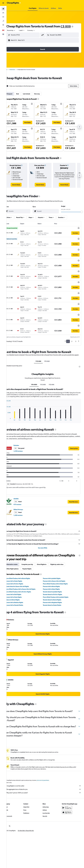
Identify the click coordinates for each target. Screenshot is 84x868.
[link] (21, 185)
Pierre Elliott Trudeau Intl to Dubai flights (58, 564)
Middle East (18, 70)
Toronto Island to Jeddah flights (55, 572)
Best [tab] (23, 94)
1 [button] (68, 319)
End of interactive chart (11, 399)
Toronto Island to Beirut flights (55, 580)
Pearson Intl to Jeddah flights (54, 559)
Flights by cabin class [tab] (62, 545)
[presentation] (78, 27)
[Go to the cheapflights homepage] (14, 3)
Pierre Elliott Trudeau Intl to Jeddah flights (58, 577)
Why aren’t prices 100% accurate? (46, 779)
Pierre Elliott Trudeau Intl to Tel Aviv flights (23, 572)
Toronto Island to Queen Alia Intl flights (22, 567)
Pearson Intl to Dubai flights (19, 561)
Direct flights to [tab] (47, 545)
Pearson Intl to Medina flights (19, 583)
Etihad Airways (24, 490)
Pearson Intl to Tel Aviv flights (19, 564)
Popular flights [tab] (32, 549)
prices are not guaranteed (48, 767)
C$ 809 (71, 26)
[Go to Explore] (3, 25)
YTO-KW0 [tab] (37, 365)
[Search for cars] (3, 17)
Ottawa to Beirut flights (18, 580)
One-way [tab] (42, 94)
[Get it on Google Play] (68, 794)
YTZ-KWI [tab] (50, 342)
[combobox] (36, 30)
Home (11, 70)
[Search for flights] (3, 9)
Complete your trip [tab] (33, 545)
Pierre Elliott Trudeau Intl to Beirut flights (23, 559)
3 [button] (76, 319)
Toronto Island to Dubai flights (55, 585)
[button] (3, 3)
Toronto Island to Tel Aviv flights (55, 575)
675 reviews (23, 485)
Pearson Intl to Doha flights (19, 577)
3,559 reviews (23, 431)
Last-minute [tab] (32, 94)
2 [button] (72, 319)
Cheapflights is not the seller (46, 772)
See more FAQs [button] (45, 528)
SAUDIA (21, 479)
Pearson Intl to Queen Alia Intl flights (57, 561)
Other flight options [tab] (18, 549)
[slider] (82, 212)
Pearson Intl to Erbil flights (19, 575)
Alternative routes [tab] (17, 545)
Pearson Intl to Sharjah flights (19, 585)
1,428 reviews (23, 495)
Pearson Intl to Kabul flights (54, 569)
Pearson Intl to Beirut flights (54, 567)
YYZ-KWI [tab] (41, 342)
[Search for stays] (3, 13)
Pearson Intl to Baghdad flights (55, 583)
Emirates (22, 426)
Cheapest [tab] (15, 94)
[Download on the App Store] (68, 799)
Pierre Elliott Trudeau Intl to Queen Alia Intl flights (26, 569)
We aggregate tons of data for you (46, 776)
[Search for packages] (3, 21)
